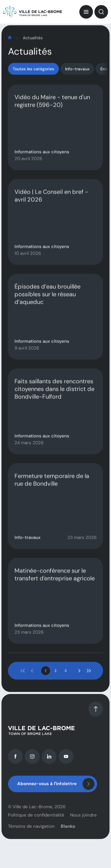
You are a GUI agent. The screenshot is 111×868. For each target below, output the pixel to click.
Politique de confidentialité (36, 824)
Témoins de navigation (31, 836)
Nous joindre (83, 824)
